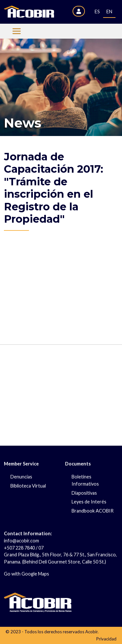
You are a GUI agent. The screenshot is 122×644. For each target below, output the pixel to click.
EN (109, 12)
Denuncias (21, 477)
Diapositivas (84, 493)
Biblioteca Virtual (28, 486)
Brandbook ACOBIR (93, 511)
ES (97, 12)
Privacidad (106, 639)
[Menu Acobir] (17, 31)
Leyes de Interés (89, 502)
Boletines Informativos (85, 480)
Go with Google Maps (27, 574)
